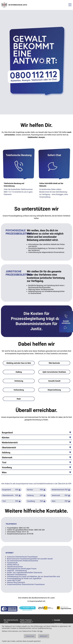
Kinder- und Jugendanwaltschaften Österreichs (25, 573)
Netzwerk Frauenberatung (17, 574)
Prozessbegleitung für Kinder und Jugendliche (24, 578)
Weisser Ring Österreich (16, 582)
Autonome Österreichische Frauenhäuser (22, 557)
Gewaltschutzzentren (15, 567)
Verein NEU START (14, 580)
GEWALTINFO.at (13, 565)
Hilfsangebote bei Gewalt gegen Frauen (22, 569)
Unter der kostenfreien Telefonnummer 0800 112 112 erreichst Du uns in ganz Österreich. (18, 192)
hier (41, 631)
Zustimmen (30, 636)
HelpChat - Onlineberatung (17, 571)
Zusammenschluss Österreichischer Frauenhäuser (26, 584)
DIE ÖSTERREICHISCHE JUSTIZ (14, 5)
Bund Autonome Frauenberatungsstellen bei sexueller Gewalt (30, 559)
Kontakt (57, 620)
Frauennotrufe (12, 563)
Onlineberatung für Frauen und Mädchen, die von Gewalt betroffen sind (33, 576)
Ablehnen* (44, 636)
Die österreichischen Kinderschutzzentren (23, 561)
